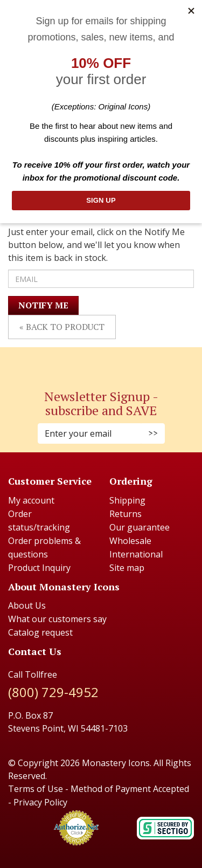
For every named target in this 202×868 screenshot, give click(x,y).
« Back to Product (62, 327)
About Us (27, 605)
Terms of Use (36, 789)
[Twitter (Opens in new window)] (107, 362)
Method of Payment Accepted (130, 789)
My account (31, 500)
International (136, 554)
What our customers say (57, 619)
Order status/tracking (39, 521)
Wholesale (130, 541)
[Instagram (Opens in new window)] (96, 362)
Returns (126, 514)
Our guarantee (140, 527)
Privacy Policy (40, 802)
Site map (127, 568)
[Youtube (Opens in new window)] (112, 362)
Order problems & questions (44, 547)
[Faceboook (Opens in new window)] (90, 362)
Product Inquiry (39, 568)
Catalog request (40, 632)
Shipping (127, 500)
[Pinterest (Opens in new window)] (101, 362)
